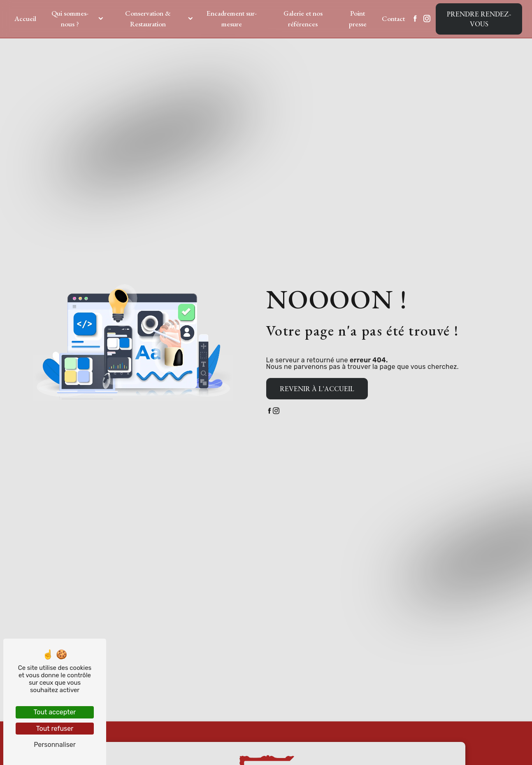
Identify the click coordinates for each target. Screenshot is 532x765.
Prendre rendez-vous (479, 19)
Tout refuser (55, 729)
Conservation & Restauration (148, 19)
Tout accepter (55, 712)
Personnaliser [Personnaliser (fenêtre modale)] (55, 745)
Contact (393, 19)
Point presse (358, 19)
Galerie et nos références (303, 19)
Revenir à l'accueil (317, 389)
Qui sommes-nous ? (70, 19)
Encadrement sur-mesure (232, 19)
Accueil (25, 19)
